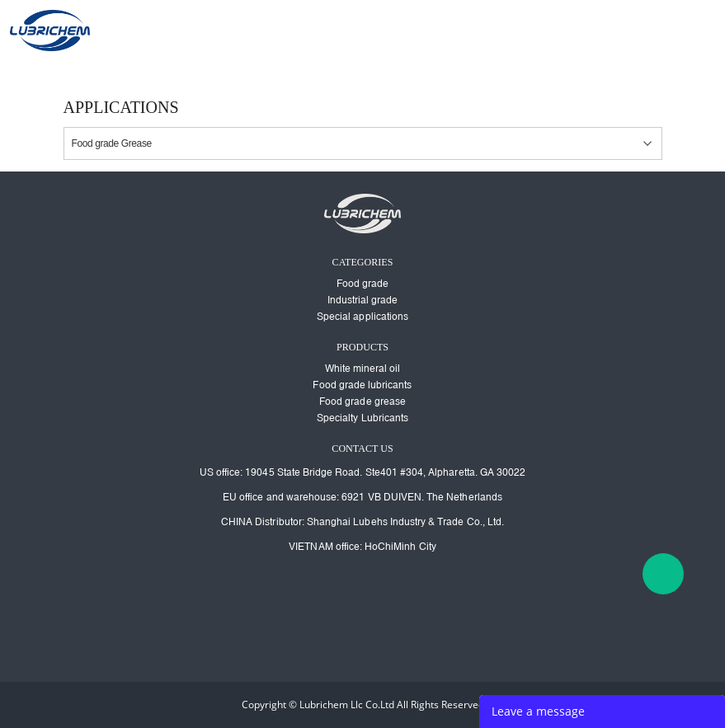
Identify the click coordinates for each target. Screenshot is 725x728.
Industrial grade (363, 300)
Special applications (362, 317)
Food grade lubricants (362, 385)
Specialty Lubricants (362, 418)
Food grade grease (362, 402)
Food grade (363, 284)
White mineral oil (363, 369)
